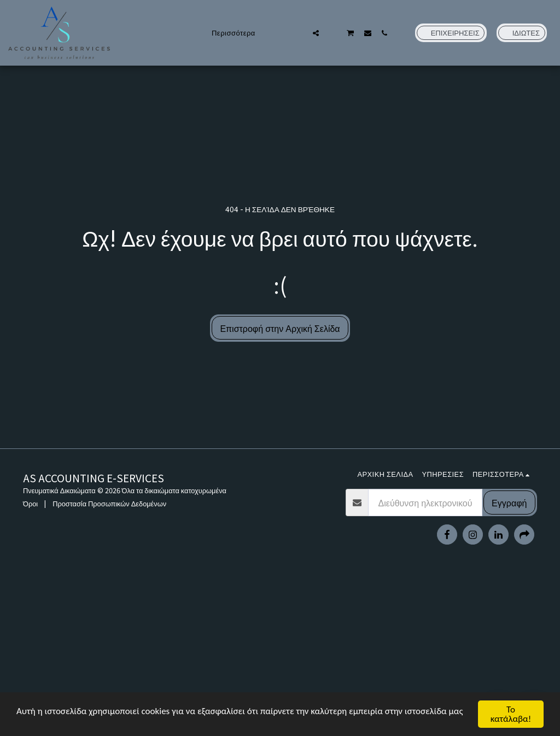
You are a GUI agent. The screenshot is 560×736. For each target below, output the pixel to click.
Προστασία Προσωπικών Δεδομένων (109, 503)
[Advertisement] (280, 657)
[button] (299, 33)
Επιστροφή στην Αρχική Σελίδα (280, 328)
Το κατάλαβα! (511, 714)
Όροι (30, 503)
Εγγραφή (509, 503)
